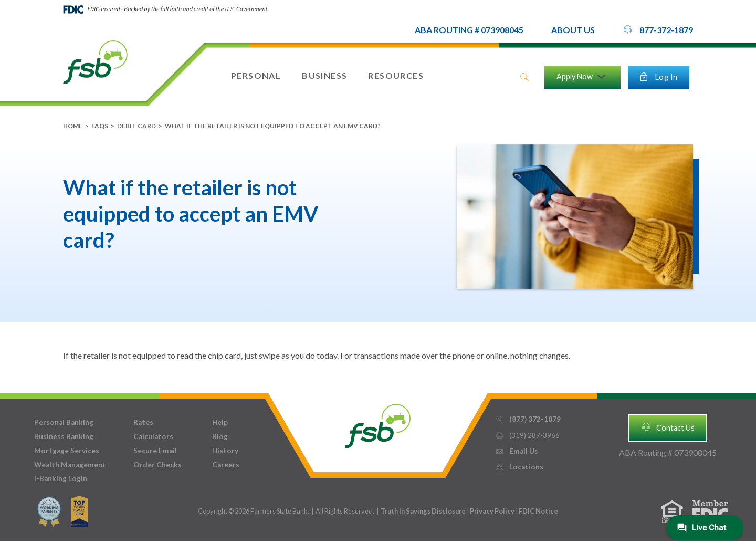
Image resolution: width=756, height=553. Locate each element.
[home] (95, 61)
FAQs (100, 126)
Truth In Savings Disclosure (423, 511)
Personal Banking (64, 422)
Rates (143, 422)
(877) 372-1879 (528, 419)
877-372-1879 (658, 29)
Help (220, 422)
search (524, 77)
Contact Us (668, 427)
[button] (573, 30)
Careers (226, 465)
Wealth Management (70, 465)
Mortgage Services (67, 451)
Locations (519, 467)
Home (73, 126)
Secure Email (155, 451)
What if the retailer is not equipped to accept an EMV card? (273, 126)
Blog (220, 436)
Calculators (153, 436)
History (225, 451)
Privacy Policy (493, 511)
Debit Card (136, 126)
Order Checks (157, 465)
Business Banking (64, 436)
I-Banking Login (61, 478)
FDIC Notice (538, 511)
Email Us (517, 451)
